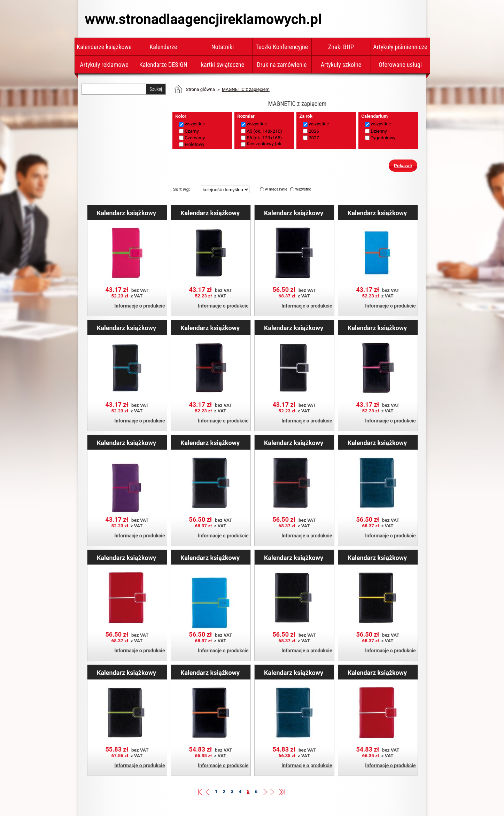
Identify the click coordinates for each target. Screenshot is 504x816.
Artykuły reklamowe (104, 65)
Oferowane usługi (400, 65)
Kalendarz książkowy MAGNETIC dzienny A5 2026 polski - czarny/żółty (377, 558)
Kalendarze (164, 47)
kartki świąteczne (223, 65)
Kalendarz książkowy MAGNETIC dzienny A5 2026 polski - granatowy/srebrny (377, 443)
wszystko (303, 189)
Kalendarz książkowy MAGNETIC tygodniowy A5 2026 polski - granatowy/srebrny (294, 673)
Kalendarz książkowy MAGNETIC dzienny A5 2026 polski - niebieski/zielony (210, 558)
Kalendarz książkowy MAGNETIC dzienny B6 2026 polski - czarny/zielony (126, 673)
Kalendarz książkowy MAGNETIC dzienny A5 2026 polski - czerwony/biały (126, 558)
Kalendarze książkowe (104, 47)
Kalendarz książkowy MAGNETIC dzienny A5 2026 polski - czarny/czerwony (294, 443)
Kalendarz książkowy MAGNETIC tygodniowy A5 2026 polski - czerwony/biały (377, 673)
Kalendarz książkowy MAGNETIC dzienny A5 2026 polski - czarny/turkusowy (210, 443)
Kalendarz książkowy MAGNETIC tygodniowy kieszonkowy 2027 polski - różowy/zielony (126, 213)
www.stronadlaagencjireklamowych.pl (203, 19)
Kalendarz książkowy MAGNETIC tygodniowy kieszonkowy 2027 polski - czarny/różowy (377, 328)
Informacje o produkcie (139, 306)
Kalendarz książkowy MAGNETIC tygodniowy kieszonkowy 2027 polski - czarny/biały (294, 328)
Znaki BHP (341, 47)
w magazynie (276, 189)
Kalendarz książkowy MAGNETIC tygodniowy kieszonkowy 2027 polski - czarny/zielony (210, 213)
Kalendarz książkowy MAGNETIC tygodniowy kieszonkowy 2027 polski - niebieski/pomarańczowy (377, 213)
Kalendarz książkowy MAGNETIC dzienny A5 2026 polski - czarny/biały (294, 213)
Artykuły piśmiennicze (400, 47)
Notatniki (223, 47)
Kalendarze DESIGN (163, 65)
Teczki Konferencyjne (282, 47)
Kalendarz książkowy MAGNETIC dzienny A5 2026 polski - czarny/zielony (294, 558)
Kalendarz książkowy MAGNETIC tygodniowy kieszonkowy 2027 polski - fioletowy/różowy (126, 443)
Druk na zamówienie (282, 65)
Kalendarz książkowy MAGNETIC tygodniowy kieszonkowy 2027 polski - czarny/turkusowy (126, 328)
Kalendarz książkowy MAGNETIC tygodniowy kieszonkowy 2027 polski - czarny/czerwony (210, 328)
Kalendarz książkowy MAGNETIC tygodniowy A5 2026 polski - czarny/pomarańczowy (210, 673)
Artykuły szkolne (341, 65)
